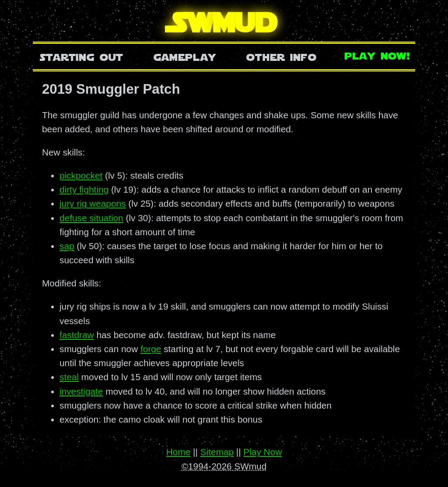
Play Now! (378, 55)
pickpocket (81, 175)
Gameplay (185, 56)
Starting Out (82, 56)
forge (151, 349)
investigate (81, 391)
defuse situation (91, 218)
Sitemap (217, 452)
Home (178, 452)
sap (67, 246)
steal (69, 377)
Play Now (262, 452)
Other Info (281, 56)
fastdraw (77, 335)
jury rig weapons (93, 203)
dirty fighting (84, 189)
